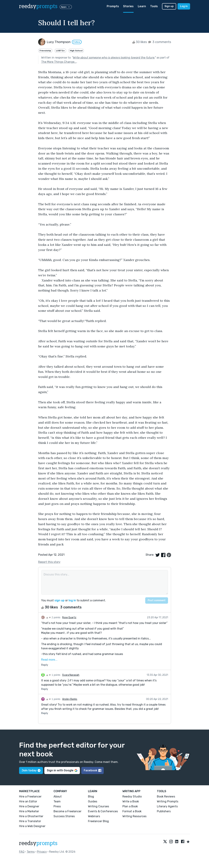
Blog (91, 796)
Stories (128, 6)
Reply (45, 665)
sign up (59, 600)
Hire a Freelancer (30, 796)
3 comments (159, 42)
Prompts (113, 6)
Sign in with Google (62, 770)
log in (72, 600)
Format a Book (132, 811)
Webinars (94, 816)
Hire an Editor (28, 801)
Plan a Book (130, 806)
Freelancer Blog (98, 821)
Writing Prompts (168, 801)
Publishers (164, 811)
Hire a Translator (30, 821)
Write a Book (131, 801)
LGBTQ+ (60, 51)
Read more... (49, 660)
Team (57, 801)
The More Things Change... (59, 62)
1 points (53, 675)
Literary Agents (167, 806)
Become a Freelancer (67, 811)
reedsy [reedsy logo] (38, 6)
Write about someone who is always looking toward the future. (114, 58)
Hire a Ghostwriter (31, 816)
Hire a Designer (29, 806)
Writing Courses (98, 806)
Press (57, 806)
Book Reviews (166, 796)
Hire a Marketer (29, 811)
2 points (53, 617)
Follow (77, 42)
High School (76, 51)
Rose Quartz (69, 617)
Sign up (169, 6)
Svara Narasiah (71, 675)
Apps (66, 7)
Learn (142, 6)
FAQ (22, 852)
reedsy (38, 843)
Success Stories (64, 816)
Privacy (42, 852)
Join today (31, 770)
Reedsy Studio (132, 796)
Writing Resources (134, 816)
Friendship (45, 51)
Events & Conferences (103, 811)
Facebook (92, 770)
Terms (31, 852)
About (58, 796)
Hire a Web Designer (32, 826)
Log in (184, 6)
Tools (154, 6)
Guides (93, 801)
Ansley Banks (70, 699)
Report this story (49, 562)
